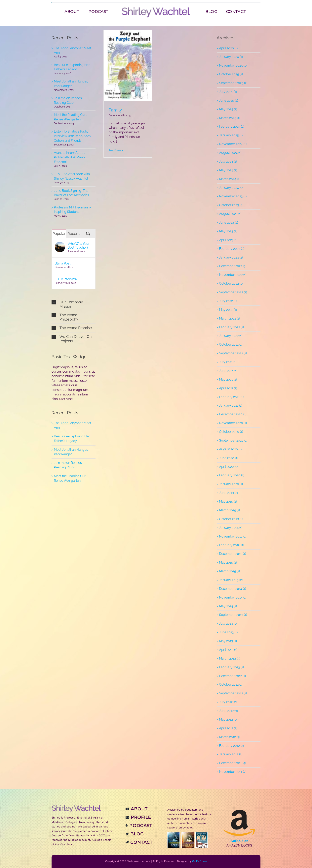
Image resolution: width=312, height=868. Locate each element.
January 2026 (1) (231, 57)
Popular (59, 234)
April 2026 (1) (228, 48)
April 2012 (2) (228, 728)
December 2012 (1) (232, 676)
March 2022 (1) (229, 319)
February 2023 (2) (232, 249)
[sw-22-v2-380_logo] (156, 8)
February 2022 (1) (231, 327)
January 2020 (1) (231, 484)
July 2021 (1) (228, 362)
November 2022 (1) (233, 275)
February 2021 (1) (231, 397)
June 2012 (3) (228, 711)
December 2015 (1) (233, 554)
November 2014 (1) (233, 598)
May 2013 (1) (228, 641)
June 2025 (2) (229, 101)
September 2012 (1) (233, 694)
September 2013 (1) (233, 615)
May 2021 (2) (228, 380)
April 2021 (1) (228, 388)
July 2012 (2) (228, 702)
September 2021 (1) (233, 354)
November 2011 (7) (233, 772)
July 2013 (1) (228, 624)
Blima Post (63, 264)
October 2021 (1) (231, 345)
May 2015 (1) (228, 563)
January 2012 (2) (231, 755)
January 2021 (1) (231, 406)
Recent (74, 234)
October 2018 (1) (231, 519)
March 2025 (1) (230, 118)
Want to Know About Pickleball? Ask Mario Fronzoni (69, 157)
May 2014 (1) (228, 606)
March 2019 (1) (229, 510)
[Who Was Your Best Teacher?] (60, 244)
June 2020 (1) (229, 458)
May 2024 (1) (228, 170)
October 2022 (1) (231, 284)
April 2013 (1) (228, 650)
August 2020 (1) (230, 449)
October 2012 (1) (231, 685)
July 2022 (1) (228, 301)
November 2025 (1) (233, 66)
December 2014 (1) (233, 589)
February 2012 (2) (231, 746)
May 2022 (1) (228, 310)
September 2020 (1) (233, 441)
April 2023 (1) (228, 240)
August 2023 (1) (230, 214)
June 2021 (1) (228, 371)
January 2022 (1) (231, 336)
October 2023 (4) (231, 205)
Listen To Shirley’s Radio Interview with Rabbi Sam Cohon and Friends (72, 136)
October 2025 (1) (231, 75)
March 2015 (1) (229, 571)
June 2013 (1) (228, 633)
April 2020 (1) (228, 467)
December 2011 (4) (233, 763)
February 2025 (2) (232, 127)
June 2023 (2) (229, 223)
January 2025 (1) (231, 136)
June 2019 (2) (228, 493)
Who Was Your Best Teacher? (79, 246)
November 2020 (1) (233, 423)
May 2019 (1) (228, 502)
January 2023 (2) (231, 258)
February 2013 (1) (231, 667)
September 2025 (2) (233, 83)
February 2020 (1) (232, 476)
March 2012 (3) (230, 737)
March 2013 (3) (230, 659)
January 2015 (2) (231, 580)
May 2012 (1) (228, 720)
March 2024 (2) (230, 179)
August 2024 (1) (230, 153)
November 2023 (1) (233, 197)
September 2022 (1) (233, 292)
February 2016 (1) (232, 545)
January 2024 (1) (231, 188)
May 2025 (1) (228, 109)
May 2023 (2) (228, 231)
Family (115, 110)
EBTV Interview (66, 279)
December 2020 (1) (233, 415)
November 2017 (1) (233, 537)
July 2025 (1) (228, 92)
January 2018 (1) (231, 528)
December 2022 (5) (233, 266)
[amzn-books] (239, 807)
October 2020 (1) (231, 432)
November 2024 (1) (233, 144)
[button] (74, 304)
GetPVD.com (200, 862)
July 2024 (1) (228, 162)
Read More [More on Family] (115, 151)
